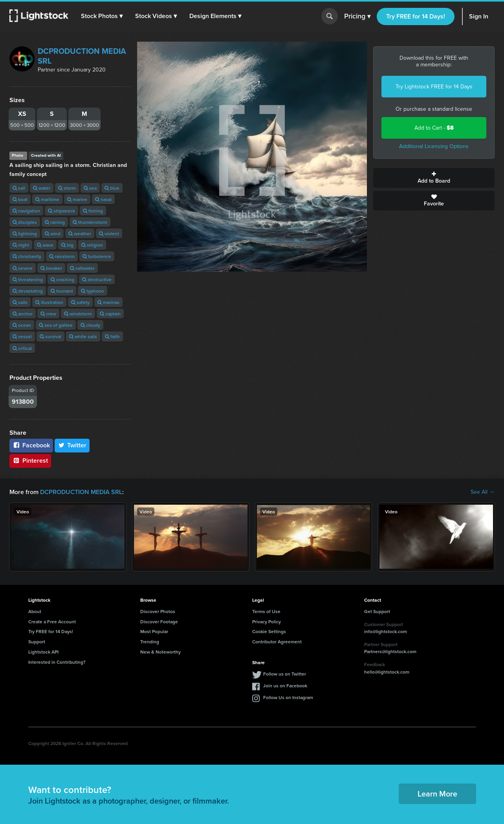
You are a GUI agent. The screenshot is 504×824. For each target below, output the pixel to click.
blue (112, 188)
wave (45, 245)
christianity (27, 256)
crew (48, 314)
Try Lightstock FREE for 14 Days (434, 87)
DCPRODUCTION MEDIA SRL (82, 56)
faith (112, 336)
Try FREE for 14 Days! (416, 16)
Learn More (437, 794)
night (21, 245)
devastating (28, 291)
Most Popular (154, 631)
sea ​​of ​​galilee (56, 325)
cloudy (90, 325)
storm (67, 188)
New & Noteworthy (160, 652)
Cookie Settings (269, 631)
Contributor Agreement (277, 642)
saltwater (82, 268)
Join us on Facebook (285, 686)
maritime (47, 199)
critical (22, 348)
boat (20, 199)
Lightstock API (43, 652)
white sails (83, 336)
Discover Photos (158, 611)
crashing (62, 279)
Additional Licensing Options (434, 146)
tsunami (62, 291)
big (67, 245)
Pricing (357, 16)
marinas (108, 302)
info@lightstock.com (386, 631)
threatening (28, 279)
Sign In (479, 16)
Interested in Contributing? (57, 662)
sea (90, 188)
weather (80, 233)
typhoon (93, 291)
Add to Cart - (434, 128)
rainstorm (62, 256)
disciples (25, 222)
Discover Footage (159, 622)
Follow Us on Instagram (288, 697)
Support (37, 642)
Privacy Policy (267, 622)
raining (55, 222)
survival (50, 336)
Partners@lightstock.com (390, 651)
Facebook (31, 445)
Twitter (72, 445)
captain (110, 314)
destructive (97, 279)
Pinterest (30, 461)
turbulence (97, 256)
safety (80, 302)
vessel (22, 336)
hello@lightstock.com (387, 672)
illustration (49, 302)
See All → (483, 492)
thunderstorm (90, 222)
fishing (93, 211)
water (42, 188)
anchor (23, 314)
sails (20, 302)
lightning (25, 233)
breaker (51, 268)
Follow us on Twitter (285, 674)
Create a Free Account (52, 622)
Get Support (377, 611)
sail (19, 188)
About (35, 611)
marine (77, 199)
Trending (150, 642)
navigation (26, 211)
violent (109, 233)
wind (53, 233)
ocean (22, 325)
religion (92, 245)
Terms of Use (266, 611)
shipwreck (61, 211)
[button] (102, 16)
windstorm (78, 314)
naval (103, 199)
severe (23, 268)
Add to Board (434, 178)
